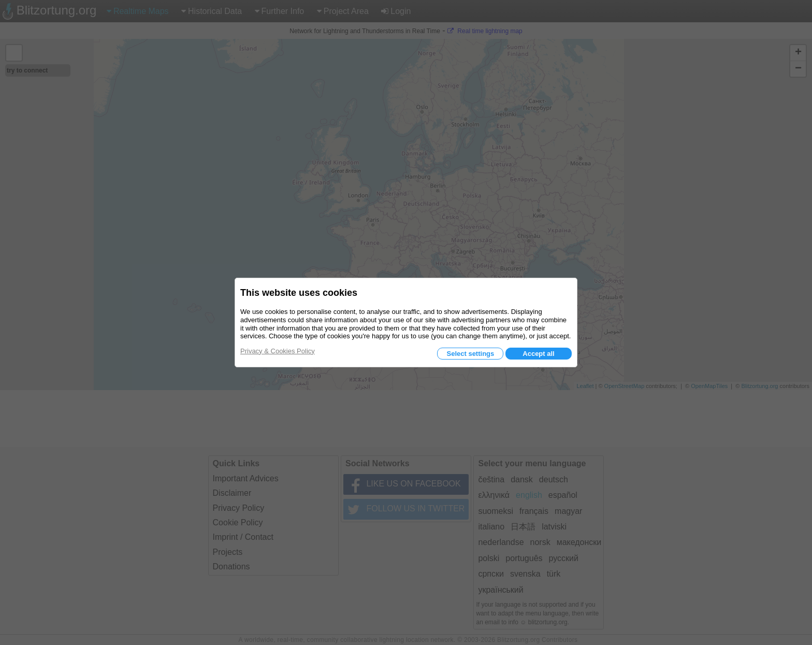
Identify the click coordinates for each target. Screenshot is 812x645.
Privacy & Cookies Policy (278, 351)
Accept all (538, 354)
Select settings (470, 354)
